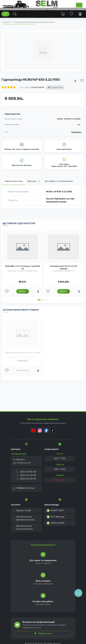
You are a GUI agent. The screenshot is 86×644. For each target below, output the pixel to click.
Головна (7, 22)
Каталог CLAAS (22, 511)
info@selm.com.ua (24, 488)
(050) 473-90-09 (26, 479)
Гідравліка (76, 132)
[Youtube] (33, 430)
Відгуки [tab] (34, 181)
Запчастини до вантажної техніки (24, 518)
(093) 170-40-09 (26, 475)
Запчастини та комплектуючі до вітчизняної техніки (35, 22)
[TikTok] (53, 430)
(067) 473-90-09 (26, 472)
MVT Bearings (56, 517)
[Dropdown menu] (79, 5)
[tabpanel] (43, 197)
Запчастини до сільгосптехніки (23, 527)
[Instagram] (40, 430)
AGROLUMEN (56, 523)
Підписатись (43, 633)
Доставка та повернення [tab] (59, 181)
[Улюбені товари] (7, 291)
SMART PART (55, 511)
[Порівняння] (38, 291)
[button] (39, 300)
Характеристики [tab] (14, 181)
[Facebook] (46, 430)
